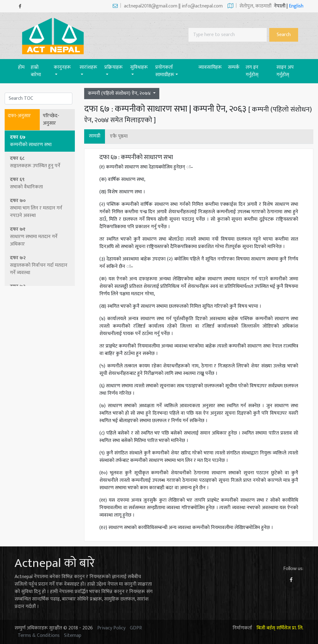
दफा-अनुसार (19, 116)
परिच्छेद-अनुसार (51, 120)
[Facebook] (20, 6)
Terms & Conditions (39, 635)
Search (284, 35)
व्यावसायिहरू (210, 67)
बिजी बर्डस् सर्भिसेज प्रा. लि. (280, 628)
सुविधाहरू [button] (139, 67)
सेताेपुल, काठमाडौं (250, 6)
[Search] (228, 35)
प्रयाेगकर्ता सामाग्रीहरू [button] (165, 71)
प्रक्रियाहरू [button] (114, 67)
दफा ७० (40, 208)
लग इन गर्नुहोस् (252, 71)
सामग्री (95, 136)
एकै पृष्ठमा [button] (119, 136)
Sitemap (73, 635)
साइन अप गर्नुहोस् (285, 71)
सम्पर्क (234, 67)
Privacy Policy (111, 628)
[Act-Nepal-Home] (54, 36)
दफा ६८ (40, 162)
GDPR (136, 628)
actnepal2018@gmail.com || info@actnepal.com (168, 6)
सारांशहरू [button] (88, 67)
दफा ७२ (40, 265)
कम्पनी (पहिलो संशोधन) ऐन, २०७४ (120, 93)
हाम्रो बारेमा (36, 71)
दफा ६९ (40, 183)
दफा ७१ (40, 237)
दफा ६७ (40, 141)
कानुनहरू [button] (62, 67)
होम (23, 67)
